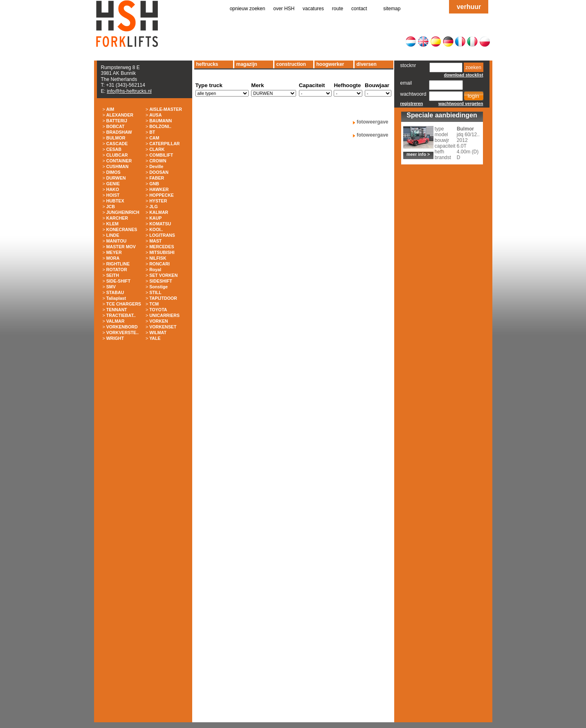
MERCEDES (162, 247)
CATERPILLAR (164, 144)
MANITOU (117, 241)
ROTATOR (117, 270)
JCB (111, 207)
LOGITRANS (162, 235)
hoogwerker (330, 64)
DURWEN (116, 178)
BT (152, 132)
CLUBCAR (117, 155)
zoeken (473, 67)
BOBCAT (116, 126)
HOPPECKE (162, 195)
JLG (154, 207)
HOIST (113, 195)
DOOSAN (159, 172)
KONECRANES (122, 229)
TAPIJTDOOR (163, 298)
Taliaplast (116, 298)
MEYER (114, 252)
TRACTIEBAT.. (121, 315)
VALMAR (116, 321)
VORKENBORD (122, 327)
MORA (113, 258)
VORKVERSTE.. (122, 333)
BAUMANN (161, 121)
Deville (156, 166)
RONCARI (159, 264)
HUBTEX (115, 201)
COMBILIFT (161, 155)
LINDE (113, 235)
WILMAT (158, 333)
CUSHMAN (117, 166)
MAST (155, 241)
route (338, 9)
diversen (367, 64)
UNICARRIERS (164, 315)
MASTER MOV (121, 247)
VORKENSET (163, 327)
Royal (155, 270)
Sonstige (158, 287)
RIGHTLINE (118, 264)
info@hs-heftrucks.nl (129, 91)
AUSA (155, 115)
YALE (155, 338)
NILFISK (158, 258)
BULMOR (116, 138)
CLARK (157, 149)
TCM (154, 304)
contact (359, 9)
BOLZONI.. (160, 126)
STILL (155, 292)
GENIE (113, 184)
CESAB (114, 149)
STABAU (115, 292)
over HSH (284, 9)
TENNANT (117, 310)
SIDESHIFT (161, 281)
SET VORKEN (163, 275)
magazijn (247, 64)
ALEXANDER (120, 115)
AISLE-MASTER (166, 109)
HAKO (113, 189)
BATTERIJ (117, 121)
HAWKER (159, 189)
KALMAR (159, 212)
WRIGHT (115, 338)
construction (291, 64)
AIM (110, 109)
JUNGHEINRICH (123, 212)
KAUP (155, 218)
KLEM (112, 224)
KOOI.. (156, 229)
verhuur (469, 7)
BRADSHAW (119, 132)
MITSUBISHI (162, 252)
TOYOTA (158, 310)
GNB (154, 184)
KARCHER (117, 218)
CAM (154, 138)
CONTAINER (119, 161)
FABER (157, 178)
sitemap (392, 9)
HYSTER (158, 201)
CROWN (158, 161)
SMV (111, 287)
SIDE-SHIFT (118, 281)
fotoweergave (372, 122)
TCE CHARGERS (124, 304)
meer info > (418, 154)
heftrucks (207, 64)
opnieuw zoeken (248, 9)
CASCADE (117, 144)
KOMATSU (160, 224)
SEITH (113, 275)
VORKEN (159, 321)
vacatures (313, 9)
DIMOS (113, 172)
